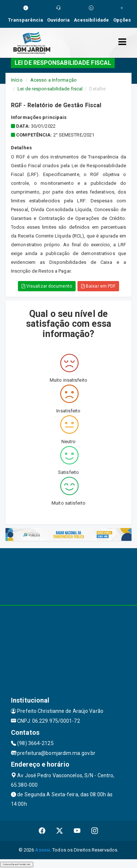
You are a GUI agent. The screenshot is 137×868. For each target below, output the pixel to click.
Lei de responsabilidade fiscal (50, 89)
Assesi (43, 850)
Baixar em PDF (98, 286)
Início (17, 80)
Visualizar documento (47, 286)
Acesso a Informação (54, 80)
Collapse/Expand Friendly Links (17, 864)
